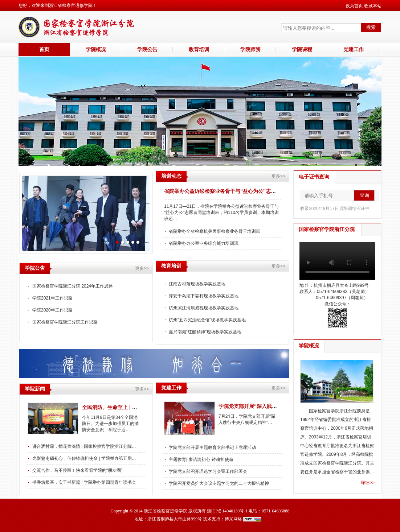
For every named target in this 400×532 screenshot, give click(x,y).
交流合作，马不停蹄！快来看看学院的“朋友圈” (77, 470)
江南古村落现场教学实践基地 (197, 284)
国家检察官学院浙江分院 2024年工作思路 (73, 286)
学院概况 (96, 50)
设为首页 (354, 6)
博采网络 (233, 519)
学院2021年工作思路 (52, 298)
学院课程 (302, 50)
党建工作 (354, 50)
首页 (44, 50)
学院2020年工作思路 (52, 310)
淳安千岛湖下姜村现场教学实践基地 (204, 296)
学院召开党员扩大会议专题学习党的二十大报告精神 (219, 483)
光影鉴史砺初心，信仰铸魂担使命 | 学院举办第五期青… (85, 458)
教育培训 (199, 50)
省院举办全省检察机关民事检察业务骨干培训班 (215, 231)
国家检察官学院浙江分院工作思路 (65, 322)
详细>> (368, 483)
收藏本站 (373, 6)
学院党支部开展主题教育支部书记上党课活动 (212, 448)
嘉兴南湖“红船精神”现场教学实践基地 (205, 332)
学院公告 (147, 50)
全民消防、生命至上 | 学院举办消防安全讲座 (132, 407)
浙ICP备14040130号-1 (227, 511)
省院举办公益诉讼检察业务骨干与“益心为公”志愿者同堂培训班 (235, 191)
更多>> (278, 176)
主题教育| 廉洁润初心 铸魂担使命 (201, 459)
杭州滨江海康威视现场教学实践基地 (204, 308)
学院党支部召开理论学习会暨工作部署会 (208, 471)
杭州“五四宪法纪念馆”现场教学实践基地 (207, 320)
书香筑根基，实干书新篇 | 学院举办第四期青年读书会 (84, 482)
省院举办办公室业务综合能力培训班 (204, 243)
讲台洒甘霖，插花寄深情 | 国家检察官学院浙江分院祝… (85, 446)
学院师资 (250, 50)
